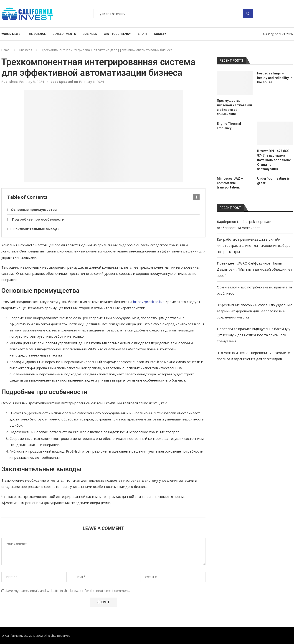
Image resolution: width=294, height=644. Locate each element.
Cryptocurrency (117, 34)
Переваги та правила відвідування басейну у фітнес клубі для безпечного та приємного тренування (254, 335)
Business (90, 34)
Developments (64, 34)
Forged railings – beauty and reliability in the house (274, 78)
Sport (142, 34)
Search (248, 14)
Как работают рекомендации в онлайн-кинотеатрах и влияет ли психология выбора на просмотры (254, 245)
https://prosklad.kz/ (148, 302)
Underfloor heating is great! (273, 181)
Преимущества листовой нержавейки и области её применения (234, 107)
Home (5, 50)
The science (36, 34)
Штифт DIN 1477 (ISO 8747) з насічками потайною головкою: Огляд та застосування (274, 160)
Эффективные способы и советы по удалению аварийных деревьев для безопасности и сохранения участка (255, 311)
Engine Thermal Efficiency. (229, 126)
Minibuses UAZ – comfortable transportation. (230, 183)
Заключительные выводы (37, 229)
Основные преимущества (34, 209)
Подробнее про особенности (38, 219)
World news (11, 34)
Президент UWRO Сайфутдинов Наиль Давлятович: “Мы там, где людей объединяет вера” (255, 269)
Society (160, 34)
